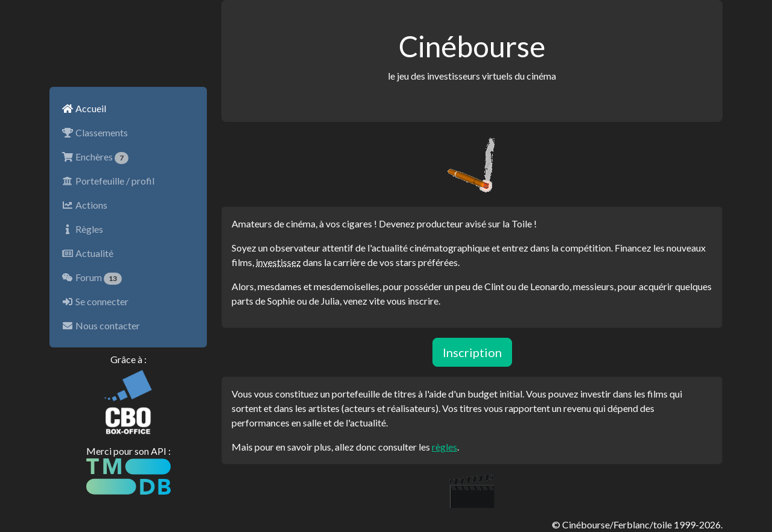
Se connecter (95, 301)
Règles (82, 229)
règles (445, 447)
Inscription (472, 352)
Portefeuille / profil (108, 181)
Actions (84, 205)
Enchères (95, 157)
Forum (92, 278)
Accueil (84, 108)
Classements (95, 132)
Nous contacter (101, 325)
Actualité (87, 253)
